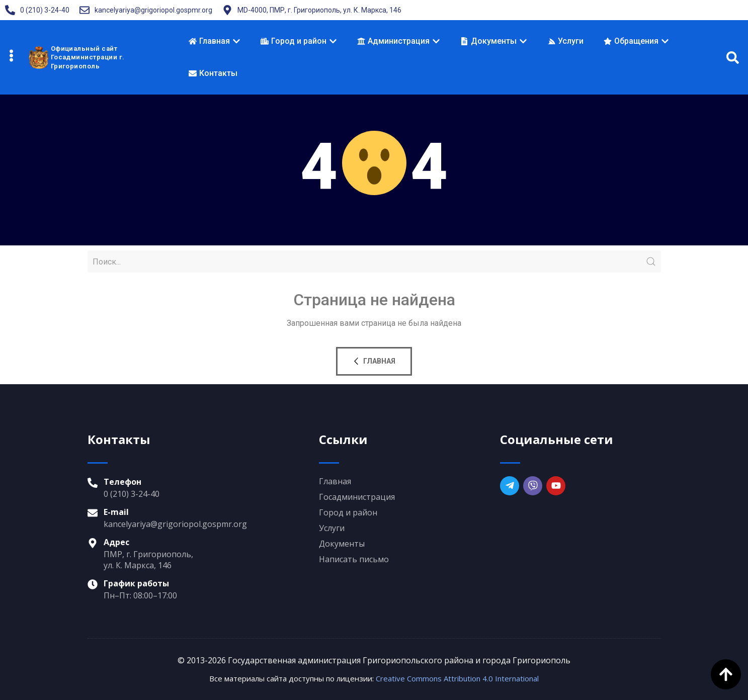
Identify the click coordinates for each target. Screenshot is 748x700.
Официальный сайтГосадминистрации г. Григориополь (88, 57)
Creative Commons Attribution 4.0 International (457, 678)
